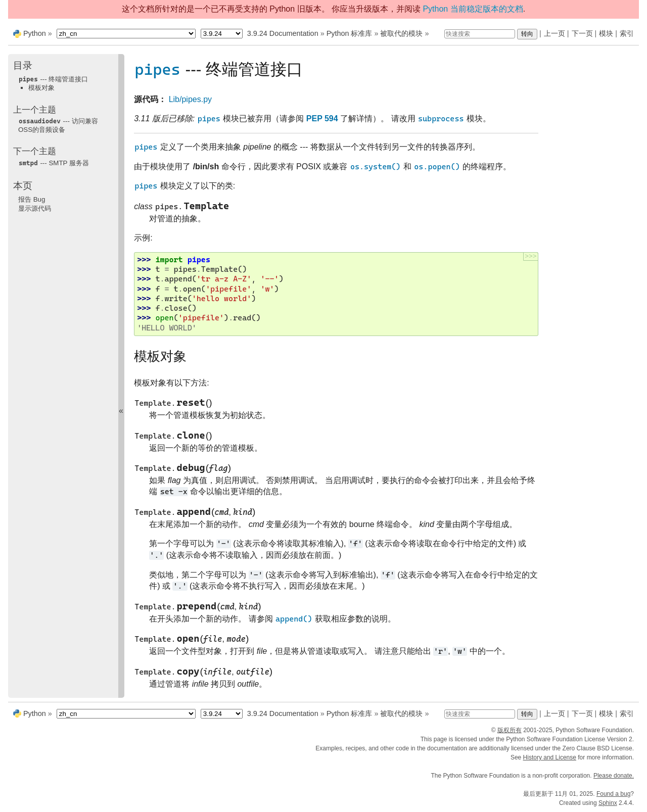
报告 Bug (32, 199)
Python (35, 33)
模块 (606, 33)
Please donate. (614, 776)
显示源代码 (35, 208)
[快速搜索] (480, 34)
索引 (627, 33)
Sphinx (608, 803)
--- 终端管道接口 (53, 79)
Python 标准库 (350, 33)
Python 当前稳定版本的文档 (473, 9)
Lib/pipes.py (190, 99)
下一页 (582, 33)
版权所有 (510, 730)
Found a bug (613, 794)
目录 (23, 65)
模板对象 (41, 88)
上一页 (554, 33)
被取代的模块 (401, 33)
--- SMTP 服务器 (54, 163)
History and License (550, 757)
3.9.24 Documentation (283, 33)
